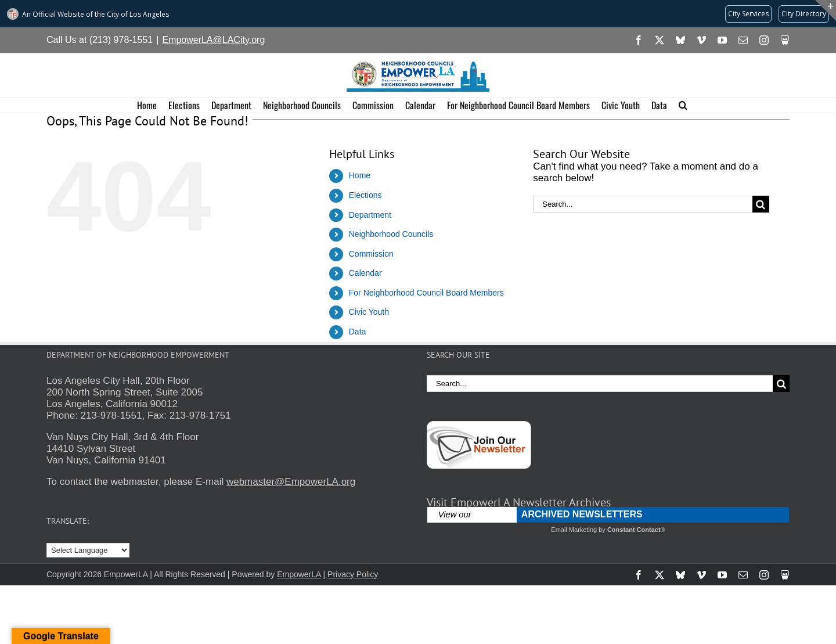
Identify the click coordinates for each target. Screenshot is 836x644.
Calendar (365, 273)
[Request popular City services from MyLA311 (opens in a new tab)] (748, 14)
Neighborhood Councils (391, 234)
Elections (365, 195)
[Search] (761, 204)
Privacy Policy (353, 574)
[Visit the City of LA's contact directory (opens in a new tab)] (804, 14)
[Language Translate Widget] (88, 550)
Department (370, 215)
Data (358, 332)
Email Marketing (574, 530)
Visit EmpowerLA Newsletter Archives (519, 502)
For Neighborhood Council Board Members (426, 293)
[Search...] (643, 204)
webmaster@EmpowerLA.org (291, 482)
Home (360, 175)
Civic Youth (369, 312)
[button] (683, 105)
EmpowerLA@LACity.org (213, 40)
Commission (371, 254)
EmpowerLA (299, 574)
